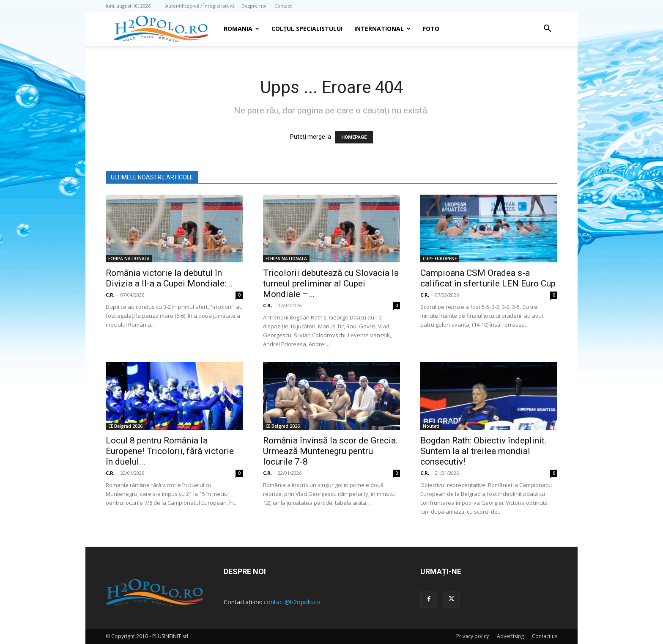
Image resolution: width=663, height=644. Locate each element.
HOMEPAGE (354, 137)
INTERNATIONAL (382, 29)
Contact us (545, 636)
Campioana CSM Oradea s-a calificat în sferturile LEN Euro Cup (488, 278)
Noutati (431, 426)
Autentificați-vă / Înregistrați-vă (200, 6)
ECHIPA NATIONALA (129, 259)
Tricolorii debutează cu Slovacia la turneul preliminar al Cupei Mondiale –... (331, 283)
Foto (431, 29)
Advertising (510, 636)
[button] (547, 29)
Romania (241, 29)
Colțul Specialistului (307, 29)
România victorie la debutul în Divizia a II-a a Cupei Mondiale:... (169, 278)
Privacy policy (473, 636)
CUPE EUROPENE (440, 259)
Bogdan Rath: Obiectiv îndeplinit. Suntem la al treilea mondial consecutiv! (484, 451)
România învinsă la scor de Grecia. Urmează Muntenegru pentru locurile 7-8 (330, 451)
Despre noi (254, 6)
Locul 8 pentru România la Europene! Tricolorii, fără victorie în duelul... (170, 451)
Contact (283, 6)
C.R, (110, 295)
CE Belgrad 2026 (125, 426)
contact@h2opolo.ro (292, 602)
